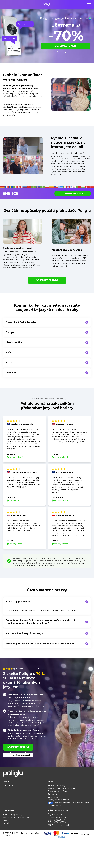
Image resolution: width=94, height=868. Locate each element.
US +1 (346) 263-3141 (57, 817)
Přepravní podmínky (57, 791)
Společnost (53, 797)
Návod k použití (55, 806)
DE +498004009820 (57, 822)
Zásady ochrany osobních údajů (62, 788)
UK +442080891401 (57, 820)
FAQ (5, 820)
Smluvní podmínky (57, 786)
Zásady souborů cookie (59, 800)
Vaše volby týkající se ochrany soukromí (69, 803)
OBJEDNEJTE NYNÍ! (66, 46)
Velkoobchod (9, 786)
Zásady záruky (54, 794)
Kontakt (7, 823)
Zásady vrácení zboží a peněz (16, 817)
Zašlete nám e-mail (60, 825)
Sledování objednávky (13, 815)
